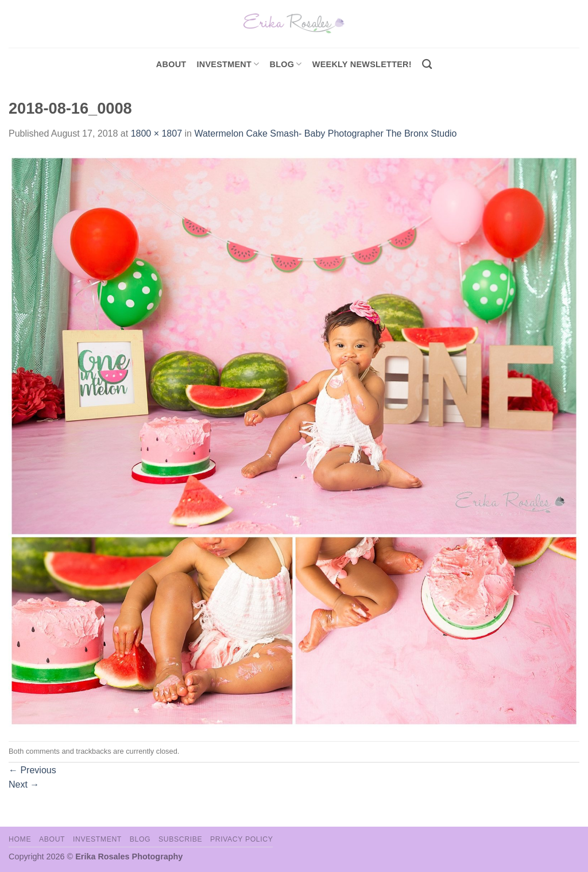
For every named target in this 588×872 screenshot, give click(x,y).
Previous (32, 770)
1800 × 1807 (156, 133)
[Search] (427, 65)
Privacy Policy (241, 839)
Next (24, 784)
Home (20, 839)
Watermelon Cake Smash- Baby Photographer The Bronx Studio (325, 133)
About (171, 64)
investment (228, 64)
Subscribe (180, 839)
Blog (286, 64)
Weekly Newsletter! (362, 64)
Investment (97, 839)
